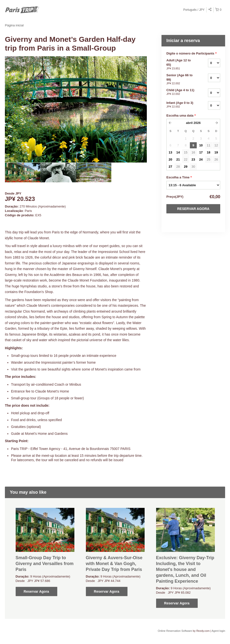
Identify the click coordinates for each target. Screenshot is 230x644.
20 (170, 159)
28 (178, 167)
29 (186, 167)
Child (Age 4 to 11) (181, 92)
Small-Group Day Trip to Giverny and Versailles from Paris (45, 564)
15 (186, 152)
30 (193, 167)
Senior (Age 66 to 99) (181, 79)
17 (201, 152)
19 (216, 152)
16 (193, 152)
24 (201, 159)
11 (208, 145)
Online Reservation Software (175, 631)
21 (178, 159)
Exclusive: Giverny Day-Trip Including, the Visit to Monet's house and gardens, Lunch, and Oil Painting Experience (185, 569)
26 (216, 159)
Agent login (218, 631)
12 (216, 145)
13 (170, 152)
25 (208, 159)
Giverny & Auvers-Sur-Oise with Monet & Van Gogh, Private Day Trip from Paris (114, 564)
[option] (23, 173)
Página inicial (14, 25)
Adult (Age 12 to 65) (181, 65)
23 (193, 159)
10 (201, 145)
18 (208, 152)
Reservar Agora (193, 209)
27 (170, 167)
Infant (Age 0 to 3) (181, 105)
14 (178, 152)
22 (186, 159)
